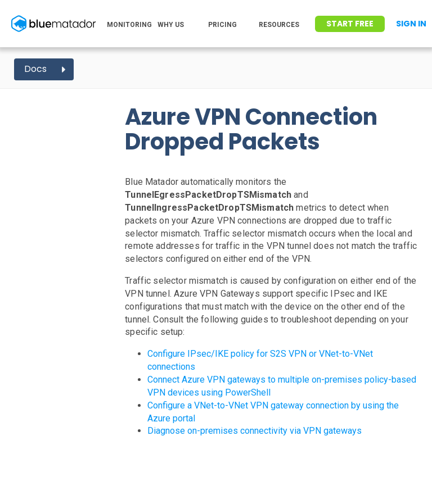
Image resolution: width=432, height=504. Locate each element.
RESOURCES (279, 25)
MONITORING (129, 25)
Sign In (411, 24)
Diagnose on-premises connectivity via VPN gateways (255, 431)
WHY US (171, 25)
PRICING (222, 25)
